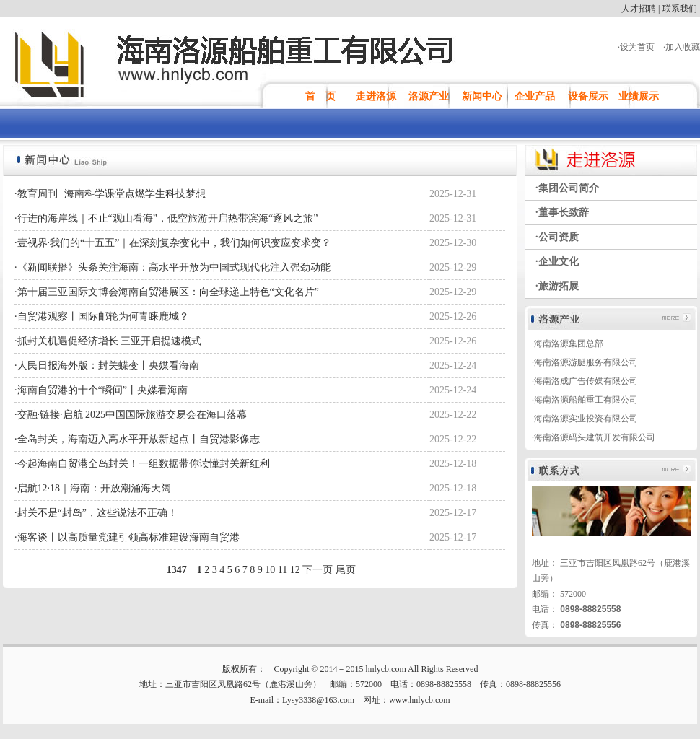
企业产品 (535, 96)
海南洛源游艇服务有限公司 (586, 362)
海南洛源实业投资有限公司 (586, 419)
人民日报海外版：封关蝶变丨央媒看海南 (108, 366)
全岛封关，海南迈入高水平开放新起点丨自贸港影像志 (139, 439)
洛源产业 (429, 96)
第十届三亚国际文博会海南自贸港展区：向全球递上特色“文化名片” (168, 292)
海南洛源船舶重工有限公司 (586, 400)
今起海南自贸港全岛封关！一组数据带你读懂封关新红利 (144, 464)
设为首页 (637, 47)
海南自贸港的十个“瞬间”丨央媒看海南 (102, 390)
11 (283, 570)
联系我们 (680, 9)
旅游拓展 (559, 286)
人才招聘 (639, 9)
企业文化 (559, 262)
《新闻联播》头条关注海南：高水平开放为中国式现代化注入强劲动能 (174, 267)
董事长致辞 (564, 213)
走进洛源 (376, 96)
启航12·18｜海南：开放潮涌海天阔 (95, 488)
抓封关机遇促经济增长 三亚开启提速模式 (110, 341)
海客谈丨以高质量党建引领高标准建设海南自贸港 (128, 537)
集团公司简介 (569, 188)
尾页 (346, 570)
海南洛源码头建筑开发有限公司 (595, 437)
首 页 (320, 96)
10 (270, 570)
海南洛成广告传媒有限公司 (586, 381)
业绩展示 (639, 96)
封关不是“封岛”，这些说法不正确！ (97, 513)
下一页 (318, 570)
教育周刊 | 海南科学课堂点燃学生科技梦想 (112, 194)
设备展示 (588, 96)
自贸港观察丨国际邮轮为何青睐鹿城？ (103, 316)
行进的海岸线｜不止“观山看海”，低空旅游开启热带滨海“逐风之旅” (168, 218)
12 (295, 570)
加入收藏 (683, 47)
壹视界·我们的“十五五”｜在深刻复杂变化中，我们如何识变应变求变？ (175, 243)
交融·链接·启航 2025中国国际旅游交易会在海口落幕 (132, 415)
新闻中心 (482, 96)
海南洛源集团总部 (569, 344)
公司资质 (559, 237)
